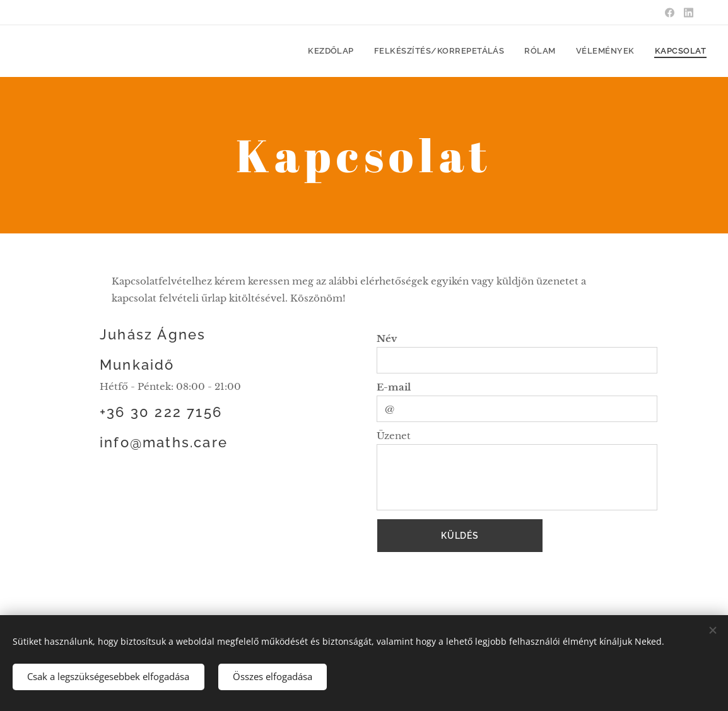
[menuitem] (358, 51)
